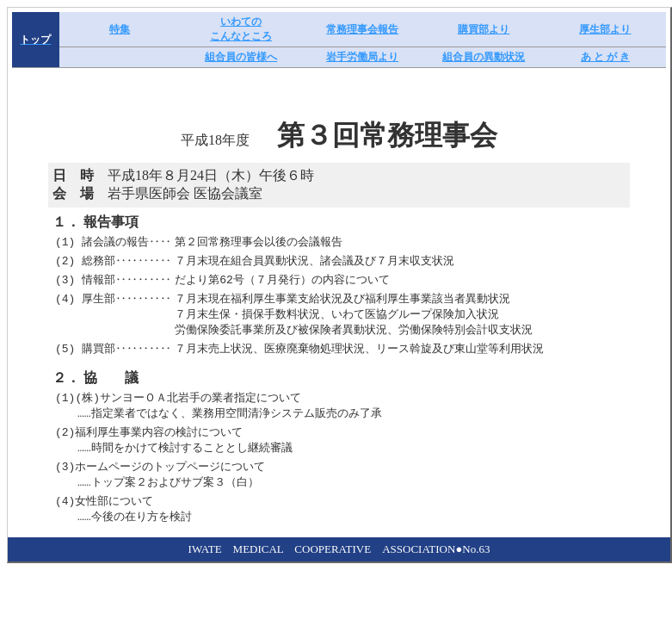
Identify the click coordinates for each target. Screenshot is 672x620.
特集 (120, 29)
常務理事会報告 (362, 29)
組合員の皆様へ (241, 57)
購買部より (484, 29)
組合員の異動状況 (484, 57)
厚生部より (605, 29)
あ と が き (605, 57)
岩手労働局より (362, 57)
